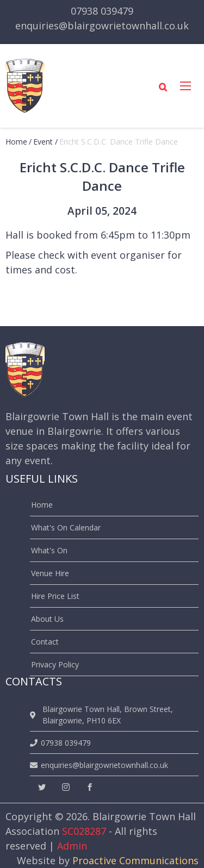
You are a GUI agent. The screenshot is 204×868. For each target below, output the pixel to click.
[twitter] (42, 787)
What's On (49, 550)
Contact (45, 642)
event (43, 142)
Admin (72, 846)
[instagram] (66, 787)
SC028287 (84, 831)
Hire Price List (55, 596)
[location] (35, 715)
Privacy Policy (55, 664)
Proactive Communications (135, 860)
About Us (47, 619)
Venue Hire (50, 573)
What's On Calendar (66, 527)
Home (16, 142)
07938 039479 (102, 11)
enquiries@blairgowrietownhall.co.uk (102, 26)
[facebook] (90, 787)
